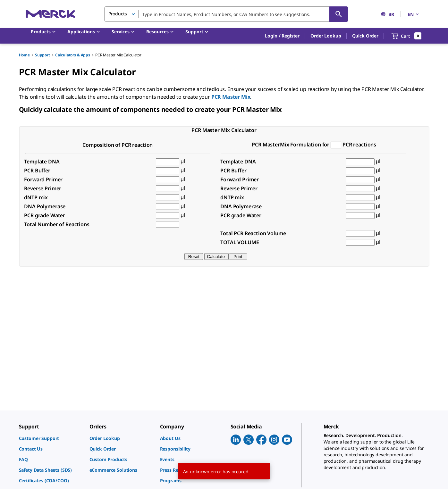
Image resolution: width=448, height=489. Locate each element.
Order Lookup (326, 36)
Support (42, 55)
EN (414, 14)
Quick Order (365, 36)
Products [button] (118, 14)
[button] (282, 36)
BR (387, 14)
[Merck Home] (50, 14)
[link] (51, 438)
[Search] (339, 14)
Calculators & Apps (73, 55)
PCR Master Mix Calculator (118, 55)
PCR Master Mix (231, 97)
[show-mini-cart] (406, 36)
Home (24, 55)
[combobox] (226, 14)
